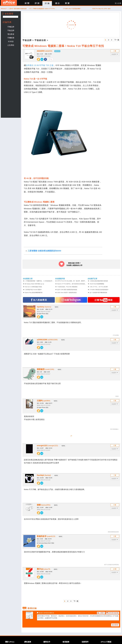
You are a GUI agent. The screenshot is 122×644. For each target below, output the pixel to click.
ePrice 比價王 (9, 3)
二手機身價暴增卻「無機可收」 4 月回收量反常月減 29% (40, 281)
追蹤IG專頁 (71, 300)
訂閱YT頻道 (104, 300)
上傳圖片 (101, 613)
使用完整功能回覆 (112, 613)
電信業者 (11, 34)
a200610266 (47, 340)
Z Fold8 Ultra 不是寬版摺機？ (72, 9)
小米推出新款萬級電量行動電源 (99, 281)
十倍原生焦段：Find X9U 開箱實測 (67, 287)
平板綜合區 (40, 40)
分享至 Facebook (45, 59)
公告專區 (11, 45)
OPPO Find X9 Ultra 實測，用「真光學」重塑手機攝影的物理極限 (72, 281)
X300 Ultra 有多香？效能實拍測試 (67, 293)
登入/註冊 (118, 3)
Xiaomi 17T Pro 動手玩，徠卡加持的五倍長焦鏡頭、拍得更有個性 (72, 284)
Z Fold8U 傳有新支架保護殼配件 (99, 290)
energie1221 (47, 446)
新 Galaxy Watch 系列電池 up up (34, 284)
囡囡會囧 (46, 369)
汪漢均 (44, 401)
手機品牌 (11, 27)
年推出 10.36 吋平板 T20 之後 (41, 65)
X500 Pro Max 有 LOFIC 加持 (101, 9)
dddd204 (45, 51)
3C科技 (11, 41)
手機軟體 (11, 38)
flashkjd (44, 475)
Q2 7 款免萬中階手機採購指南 (98, 293)
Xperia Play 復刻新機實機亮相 (34, 293)
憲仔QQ (44, 569)
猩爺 (44, 505)
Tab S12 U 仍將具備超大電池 (33, 287)
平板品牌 (11, 30)
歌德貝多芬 (46, 536)
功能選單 (115, 54)
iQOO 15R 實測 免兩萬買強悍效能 (67, 290)
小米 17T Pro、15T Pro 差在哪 (99, 287)
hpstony (44, 307)
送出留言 (115, 625)
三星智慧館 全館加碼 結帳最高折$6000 (44, 251)
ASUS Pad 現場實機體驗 (97, 284)
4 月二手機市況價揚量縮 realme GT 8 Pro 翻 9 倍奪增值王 (43, 9)
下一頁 (117, 40)
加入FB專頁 (39, 300)
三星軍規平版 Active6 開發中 (33, 290)
